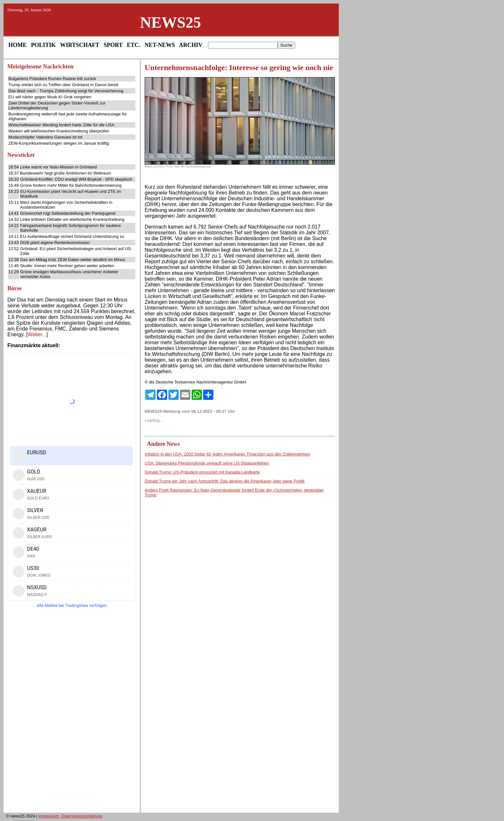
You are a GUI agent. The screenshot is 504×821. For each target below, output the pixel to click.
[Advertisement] (72, 712)
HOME (18, 45)
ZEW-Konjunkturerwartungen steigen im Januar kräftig (59, 143)
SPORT (113, 45)
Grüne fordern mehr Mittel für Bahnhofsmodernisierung (71, 185)
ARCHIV (191, 45)
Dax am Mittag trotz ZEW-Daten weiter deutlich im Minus (73, 260)
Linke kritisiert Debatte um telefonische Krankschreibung (72, 219)
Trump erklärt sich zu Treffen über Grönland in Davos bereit (63, 85)
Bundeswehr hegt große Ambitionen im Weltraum (66, 173)
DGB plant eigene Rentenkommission (55, 243)
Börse (14, 288)
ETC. (134, 45)
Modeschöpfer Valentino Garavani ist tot (45, 137)
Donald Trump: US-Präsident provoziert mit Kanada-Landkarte (202, 472)
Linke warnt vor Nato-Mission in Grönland (59, 167)
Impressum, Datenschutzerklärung (70, 816)
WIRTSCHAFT (80, 45)
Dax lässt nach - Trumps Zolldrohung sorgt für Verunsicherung (66, 91)
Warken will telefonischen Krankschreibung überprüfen (59, 131)
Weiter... (37, 334)
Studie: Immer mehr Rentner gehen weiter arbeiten (67, 266)
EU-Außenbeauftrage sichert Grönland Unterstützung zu (72, 236)
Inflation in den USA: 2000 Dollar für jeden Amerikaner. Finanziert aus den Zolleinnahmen (227, 454)
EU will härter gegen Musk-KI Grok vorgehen (50, 97)
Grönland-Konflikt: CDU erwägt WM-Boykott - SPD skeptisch (76, 179)
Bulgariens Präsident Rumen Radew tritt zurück (52, 79)
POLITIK (44, 45)
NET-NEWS (160, 45)
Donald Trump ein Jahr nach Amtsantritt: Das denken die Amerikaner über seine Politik (225, 481)
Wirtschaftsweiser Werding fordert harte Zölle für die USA (61, 125)
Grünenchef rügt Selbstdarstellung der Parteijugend (68, 213)
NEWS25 (171, 22)
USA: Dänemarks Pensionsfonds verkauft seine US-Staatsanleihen (207, 463)
